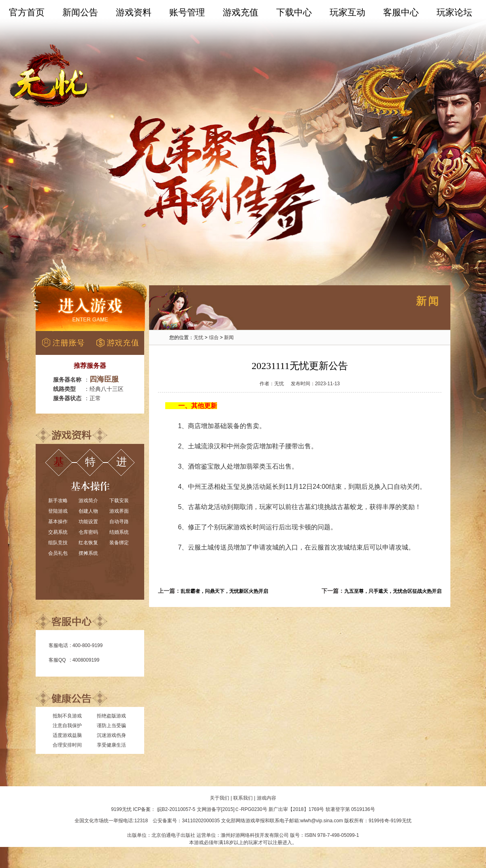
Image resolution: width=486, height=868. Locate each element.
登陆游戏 (58, 511)
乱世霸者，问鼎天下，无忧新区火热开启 (224, 591)
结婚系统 (119, 532)
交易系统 (58, 532)
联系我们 (243, 798)
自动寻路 (119, 522)
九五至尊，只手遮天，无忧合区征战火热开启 (393, 591)
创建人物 (88, 511)
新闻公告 (80, 12)
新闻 (229, 337)
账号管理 (187, 12)
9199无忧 (121, 809)
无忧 (198, 337)
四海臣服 (104, 379)
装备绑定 (119, 543)
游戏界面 (119, 511)
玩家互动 (347, 12)
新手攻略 (58, 501)
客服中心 (401, 12)
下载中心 (294, 12)
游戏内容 (266, 798)
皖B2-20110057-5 (176, 809)
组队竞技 (58, 543)
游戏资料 (134, 12)
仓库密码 (88, 532)
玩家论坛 (454, 12)
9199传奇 (379, 821)
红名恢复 (88, 543)
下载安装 (119, 501)
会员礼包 (58, 553)
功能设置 (88, 522)
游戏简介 (88, 501)
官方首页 (27, 12)
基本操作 (58, 522)
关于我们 (220, 798)
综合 (214, 337)
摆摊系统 (88, 553)
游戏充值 (241, 12)
